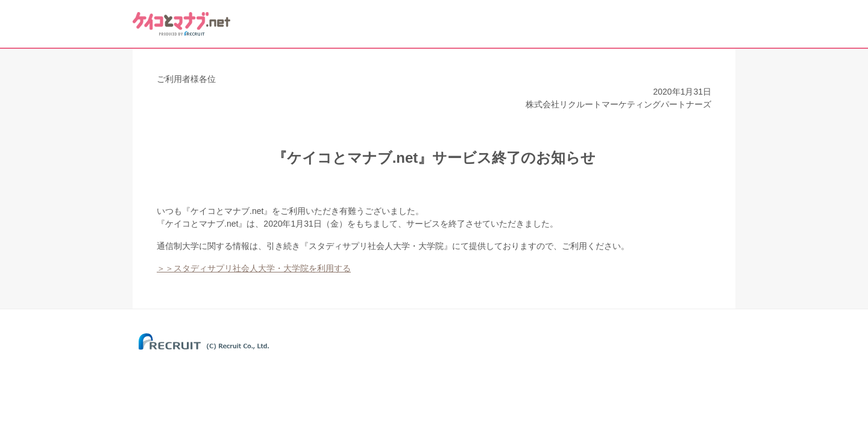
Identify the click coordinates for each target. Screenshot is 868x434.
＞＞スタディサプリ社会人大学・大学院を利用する (254, 268)
